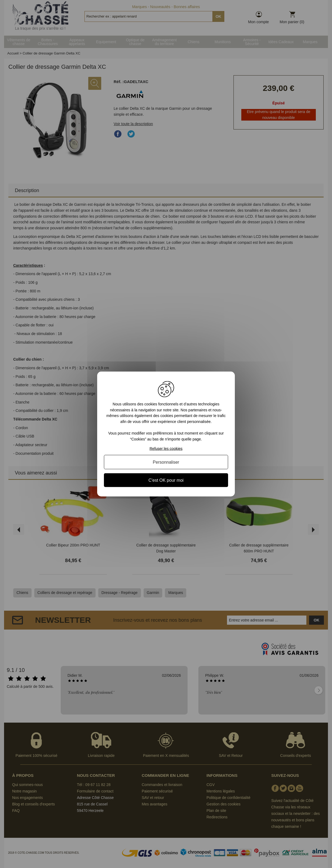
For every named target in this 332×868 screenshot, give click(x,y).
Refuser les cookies (166, 448)
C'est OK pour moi (166, 480)
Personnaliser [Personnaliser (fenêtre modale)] (166, 462)
